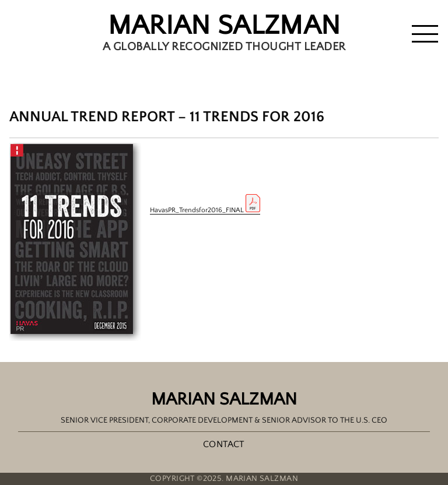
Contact (224, 444)
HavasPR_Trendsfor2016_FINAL (205, 210)
